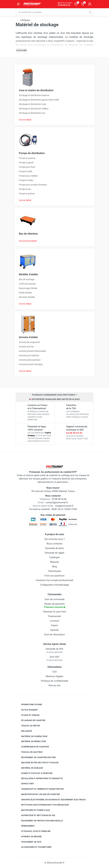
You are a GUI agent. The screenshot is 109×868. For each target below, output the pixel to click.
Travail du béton (28, 726)
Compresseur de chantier (33, 747)
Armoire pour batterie (29, 355)
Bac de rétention (28, 234)
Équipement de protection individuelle (40, 821)
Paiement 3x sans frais (54, 612)
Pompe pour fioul (27, 167)
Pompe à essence (27, 158)
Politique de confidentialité (55, 681)
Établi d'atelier (25, 293)
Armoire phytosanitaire (30, 360)
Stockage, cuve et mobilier (34, 831)
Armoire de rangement (29, 342)
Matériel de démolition (31, 741)
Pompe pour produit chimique (33, 185)
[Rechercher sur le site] (51, 12)
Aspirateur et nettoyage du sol (36, 815)
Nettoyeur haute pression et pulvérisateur (43, 805)
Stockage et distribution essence (34, 95)
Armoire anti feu (26, 347)
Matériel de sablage (30, 768)
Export (55, 625)
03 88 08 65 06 (74, 433)
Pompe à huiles (26, 180)
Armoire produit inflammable (32, 351)
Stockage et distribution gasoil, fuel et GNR (39, 100)
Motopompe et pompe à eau (33, 810)
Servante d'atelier (27, 297)
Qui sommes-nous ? (55, 539)
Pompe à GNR (25, 171)
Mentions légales (55, 676)
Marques (55, 562)
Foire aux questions (54, 576)
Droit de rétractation (55, 635)
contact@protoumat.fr (57, 502)
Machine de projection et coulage (38, 763)
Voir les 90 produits (28, 241)
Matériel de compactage (32, 736)
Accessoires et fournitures (34, 847)
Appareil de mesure (29, 837)
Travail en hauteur (30, 752)
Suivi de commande (55, 599)
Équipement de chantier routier (36, 757)
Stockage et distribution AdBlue (34, 109)
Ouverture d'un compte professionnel (54, 580)
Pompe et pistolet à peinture (34, 773)
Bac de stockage (27, 279)
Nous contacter (54, 544)
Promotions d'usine (29, 705)
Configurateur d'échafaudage (54, 585)
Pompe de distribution (32, 153)
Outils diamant (27, 710)
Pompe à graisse (27, 194)
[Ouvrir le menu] (18, 4)
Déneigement (26, 826)
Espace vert (25, 784)
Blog (54, 567)
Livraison (55, 621)
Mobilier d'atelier (28, 274)
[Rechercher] (90, 12)
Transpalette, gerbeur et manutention (40, 789)
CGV (54, 672)
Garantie (54, 630)
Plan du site (54, 685)
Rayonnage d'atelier (28, 288)
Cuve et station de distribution (36, 90)
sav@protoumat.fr (64, 506)
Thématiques (54, 571)
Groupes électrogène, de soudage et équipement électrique (51, 800)
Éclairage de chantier (31, 720)
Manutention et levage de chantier (38, 794)
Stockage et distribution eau (32, 113)
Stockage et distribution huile (33, 104)
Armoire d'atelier (28, 337)
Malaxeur (24, 731)
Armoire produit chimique (31, 364)
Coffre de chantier (27, 284)
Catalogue (54, 557)
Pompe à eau (25, 189)
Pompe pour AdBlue (28, 176)
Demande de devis (54, 548)
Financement (54, 616)
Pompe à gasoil (26, 163)
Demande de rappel (54, 553)
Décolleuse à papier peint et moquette (40, 778)
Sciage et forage (28, 715)
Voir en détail (25, 120)
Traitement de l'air (29, 842)
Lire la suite (21, 50)
